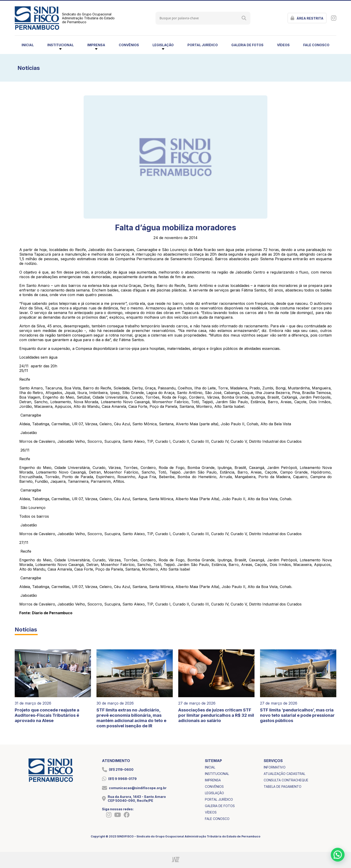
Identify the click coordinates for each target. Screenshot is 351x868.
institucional (217, 774)
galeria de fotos (247, 45)
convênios (129, 45)
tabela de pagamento (283, 787)
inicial (28, 45)
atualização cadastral (284, 774)
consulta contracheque (286, 780)
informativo (275, 767)
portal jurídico (203, 45)
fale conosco (316, 45)
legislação (214, 793)
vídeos (283, 45)
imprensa (213, 780)
